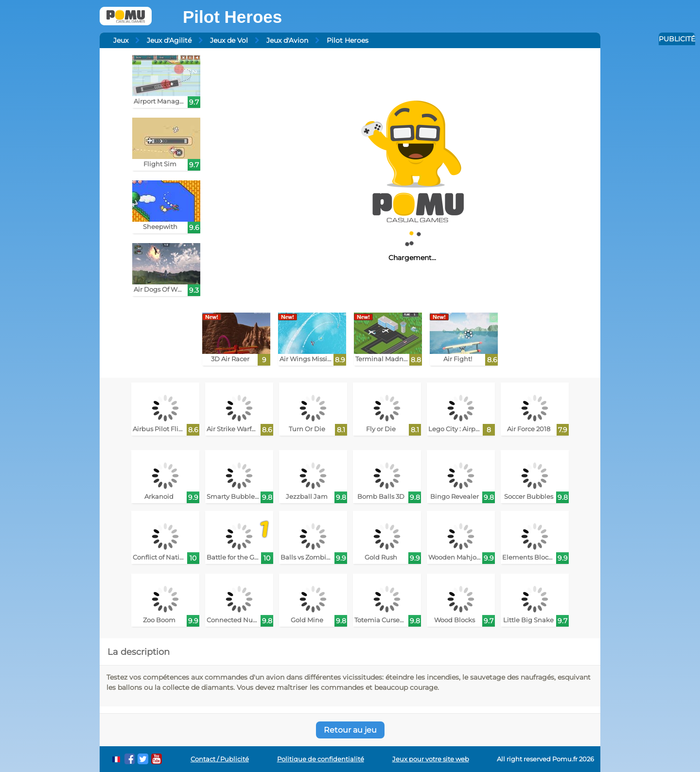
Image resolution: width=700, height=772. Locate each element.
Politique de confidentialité (321, 759)
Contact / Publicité (220, 759)
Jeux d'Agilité (169, 40)
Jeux (121, 40)
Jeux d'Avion (287, 40)
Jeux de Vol (229, 40)
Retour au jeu (350, 730)
